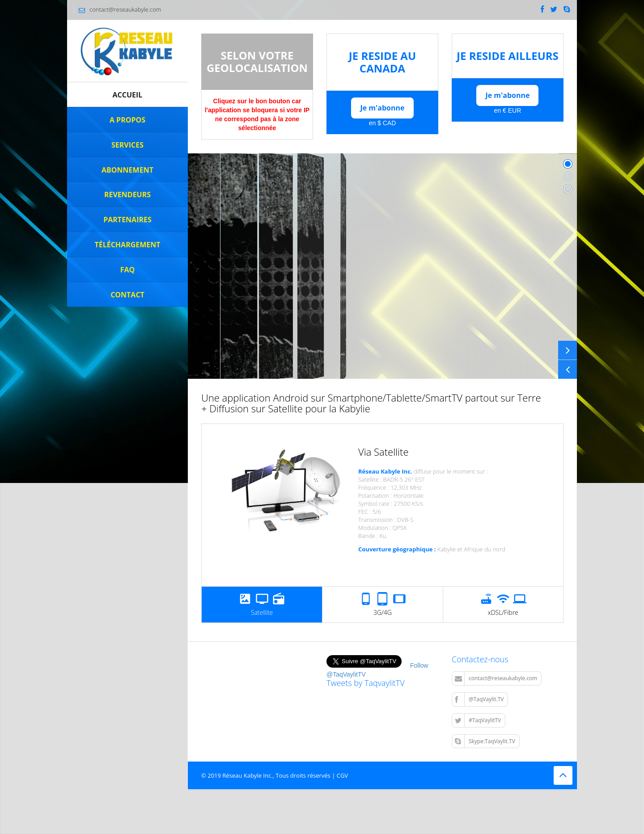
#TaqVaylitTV (478, 720)
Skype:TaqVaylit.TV (485, 741)
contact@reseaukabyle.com (496, 678)
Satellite (262, 604)
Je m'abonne (382, 108)
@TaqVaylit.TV (479, 699)
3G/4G (382, 604)
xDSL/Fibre (503, 604)
